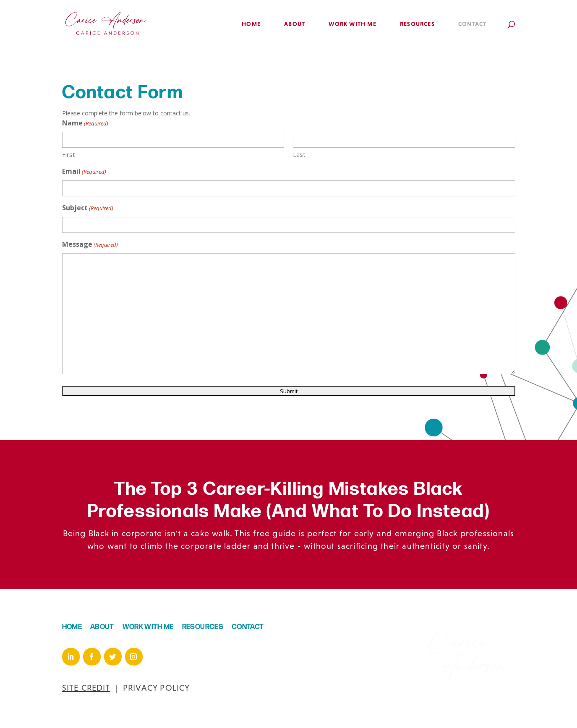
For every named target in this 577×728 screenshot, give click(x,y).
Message (90, 245)
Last (299, 154)
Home (251, 24)
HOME (72, 627)
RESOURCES (203, 627)
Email (84, 172)
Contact (472, 24)
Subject (88, 208)
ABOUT (102, 627)
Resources (417, 24)
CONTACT (248, 627)
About (295, 24)
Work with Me (352, 24)
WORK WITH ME (148, 627)
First (69, 154)
